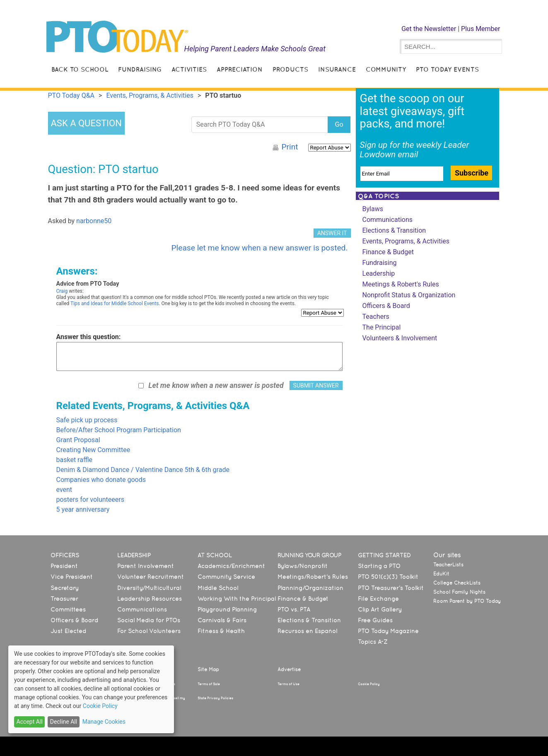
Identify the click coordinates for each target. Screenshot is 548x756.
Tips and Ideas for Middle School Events (115, 303)
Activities (189, 69)
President (64, 566)
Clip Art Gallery (380, 609)
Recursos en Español (307, 631)
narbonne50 (94, 221)
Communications (388, 220)
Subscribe (472, 173)
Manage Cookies (104, 722)
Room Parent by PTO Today (467, 601)
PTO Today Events (447, 69)
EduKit (441, 574)
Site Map (208, 669)
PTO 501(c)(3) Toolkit (388, 577)
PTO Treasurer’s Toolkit (391, 588)
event (64, 490)
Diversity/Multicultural (149, 588)
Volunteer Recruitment (151, 577)
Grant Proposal (78, 440)
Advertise (289, 669)
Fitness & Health (221, 631)
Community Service (226, 577)
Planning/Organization (310, 588)
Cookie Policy (369, 684)
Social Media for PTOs (149, 620)
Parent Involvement (146, 566)
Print (290, 147)
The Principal (382, 327)
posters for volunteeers (90, 500)
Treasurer (64, 599)
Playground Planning (227, 609)
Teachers (376, 317)
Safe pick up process (87, 420)
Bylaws (373, 209)
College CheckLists (457, 583)
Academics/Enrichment (231, 566)
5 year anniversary (83, 509)
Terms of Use (288, 684)
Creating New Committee (93, 450)
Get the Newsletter (429, 29)
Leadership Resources (150, 599)
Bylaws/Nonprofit (303, 566)
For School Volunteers (149, 631)
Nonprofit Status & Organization (409, 295)
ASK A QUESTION (86, 123)
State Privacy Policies (215, 698)
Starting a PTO (379, 566)
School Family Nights (459, 592)
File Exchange (378, 599)
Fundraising (140, 69)
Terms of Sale (209, 684)
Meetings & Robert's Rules (401, 284)
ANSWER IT (332, 233)
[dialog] (91, 689)
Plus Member (480, 29)
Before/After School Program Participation (119, 430)
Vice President (72, 577)
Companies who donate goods (101, 480)
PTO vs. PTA (294, 609)
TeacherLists (448, 565)
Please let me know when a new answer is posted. (259, 248)
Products (290, 69)
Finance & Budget (388, 252)
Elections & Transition (394, 230)
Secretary (65, 588)
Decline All (64, 722)
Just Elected (68, 631)
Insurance (337, 69)
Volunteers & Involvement (400, 338)
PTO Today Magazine (388, 631)
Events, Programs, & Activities (406, 241)
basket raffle (75, 460)
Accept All (30, 722)
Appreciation (240, 69)
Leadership (379, 273)
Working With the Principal (237, 599)
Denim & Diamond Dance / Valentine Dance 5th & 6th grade (143, 470)
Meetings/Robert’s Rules (313, 577)
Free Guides (375, 620)
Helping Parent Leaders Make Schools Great (255, 49)
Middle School (218, 588)
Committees (68, 609)
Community (386, 69)
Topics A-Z (373, 642)
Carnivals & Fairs (222, 620)
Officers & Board (386, 306)
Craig (62, 291)
